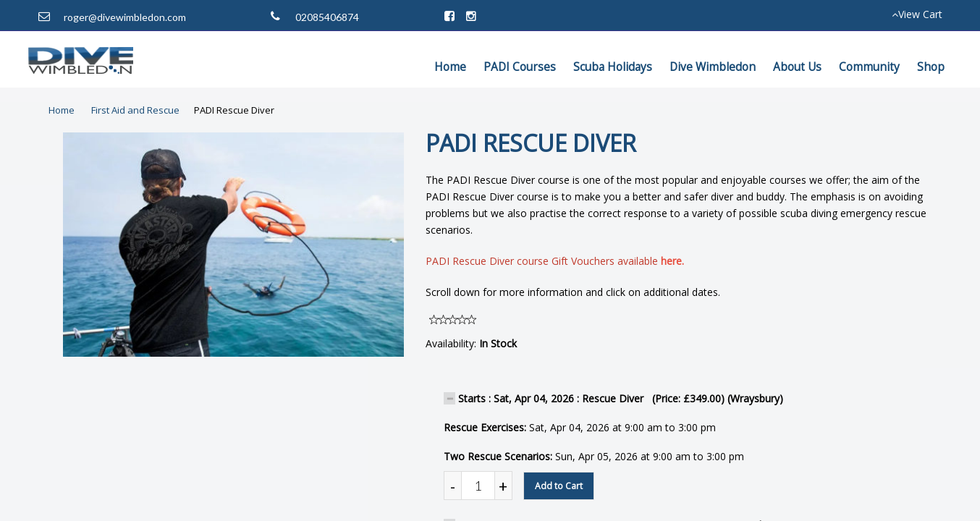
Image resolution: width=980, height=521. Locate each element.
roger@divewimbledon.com (125, 17)
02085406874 (327, 17)
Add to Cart (559, 486)
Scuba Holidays (613, 67)
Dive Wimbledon (713, 67)
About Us (797, 67)
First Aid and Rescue (135, 110)
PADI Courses (520, 67)
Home (450, 67)
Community (869, 67)
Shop (931, 67)
